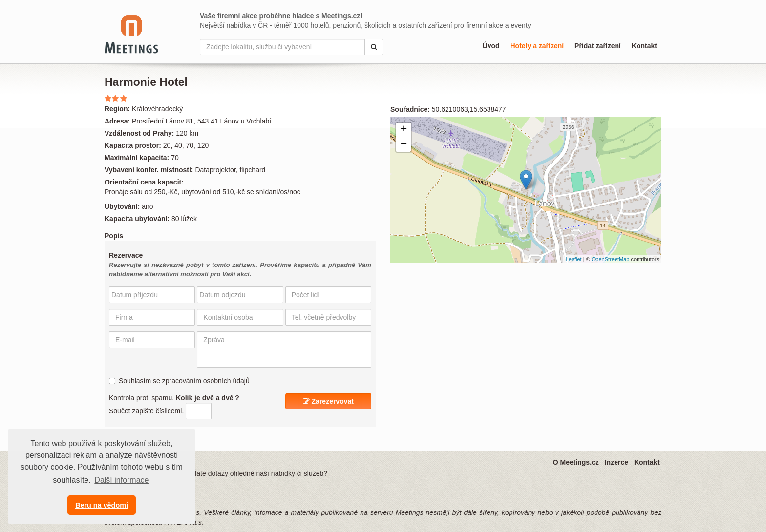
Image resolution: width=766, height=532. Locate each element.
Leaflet (574, 259)
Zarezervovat (328, 401)
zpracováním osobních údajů (206, 381)
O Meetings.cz (576, 462)
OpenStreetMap (611, 259)
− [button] (404, 144)
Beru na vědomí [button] (102, 505)
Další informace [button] (121, 480)
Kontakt (644, 46)
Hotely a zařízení (537, 46)
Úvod (491, 46)
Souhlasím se (179, 381)
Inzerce (617, 462)
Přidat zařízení (598, 46)
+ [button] (404, 130)
